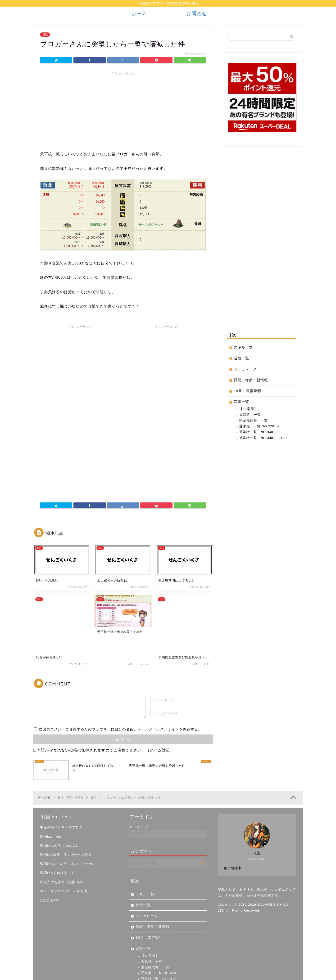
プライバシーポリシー (51, 974)
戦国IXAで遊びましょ (57, 848)
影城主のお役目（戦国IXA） (63, 857)
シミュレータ (245, 370)
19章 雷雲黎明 (247, 392)
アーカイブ (138, 803)
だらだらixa (50, 876)
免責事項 (78, 974)
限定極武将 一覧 (254, 421)
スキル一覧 (243, 348)
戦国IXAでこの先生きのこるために (68, 839)
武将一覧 (241, 402)
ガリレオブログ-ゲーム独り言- (64, 867)
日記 (45, 35)
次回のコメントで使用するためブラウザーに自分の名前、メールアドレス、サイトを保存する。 (120, 705)
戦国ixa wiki (51, 812)
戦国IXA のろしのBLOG (59, 821)
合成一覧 (241, 359)
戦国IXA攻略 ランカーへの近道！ (68, 830)
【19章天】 (248, 410)
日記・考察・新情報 (251, 381)
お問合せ (197, 14)
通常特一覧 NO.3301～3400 (263, 439)
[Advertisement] (123, 111)
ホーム (140, 14)
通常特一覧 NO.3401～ (259, 433)
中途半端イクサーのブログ (61, 803)
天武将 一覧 (250, 415)
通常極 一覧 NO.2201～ (260, 427)
